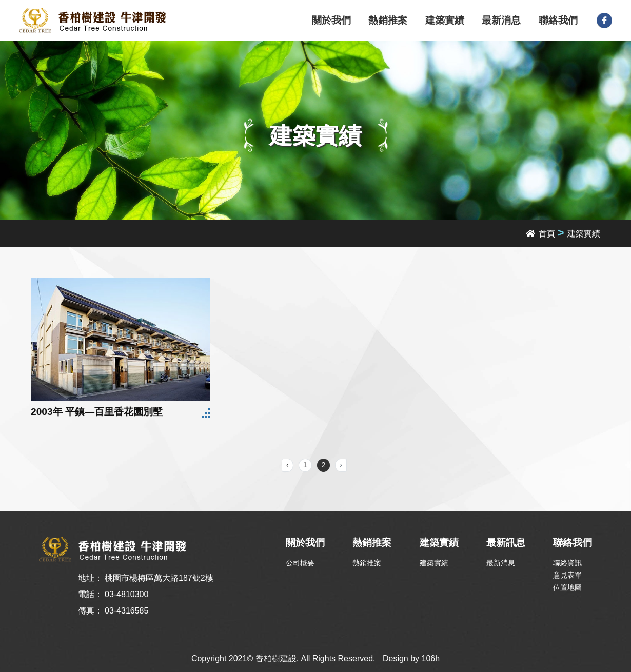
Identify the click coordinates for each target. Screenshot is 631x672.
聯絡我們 (558, 20)
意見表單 (567, 575)
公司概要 (300, 563)
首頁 (540, 234)
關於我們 (331, 20)
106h (431, 658)
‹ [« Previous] (288, 465)
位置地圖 (567, 587)
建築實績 (445, 20)
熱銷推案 (388, 20)
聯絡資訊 (567, 563)
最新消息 (501, 20)
